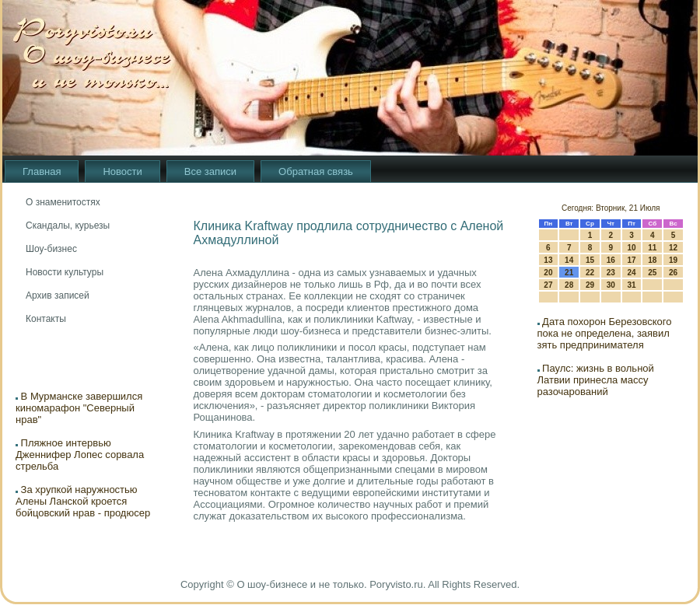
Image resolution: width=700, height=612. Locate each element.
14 (569, 260)
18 (652, 260)
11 (652, 248)
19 (673, 260)
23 (611, 273)
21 (569, 273)
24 (631, 273)
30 (611, 285)
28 (569, 285)
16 (611, 260)
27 (548, 285)
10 (631, 248)
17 (631, 260)
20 (548, 273)
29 (590, 285)
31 (631, 285)
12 (673, 248)
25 (652, 273)
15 (590, 260)
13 (548, 260)
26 (673, 273)
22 (590, 273)
